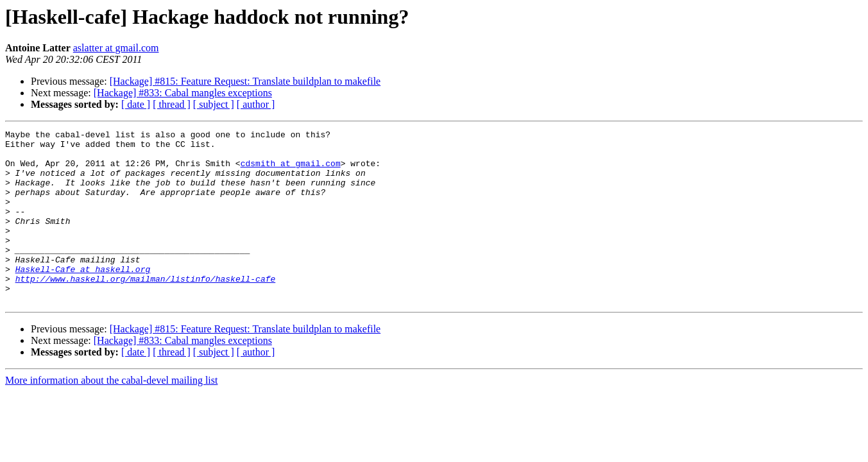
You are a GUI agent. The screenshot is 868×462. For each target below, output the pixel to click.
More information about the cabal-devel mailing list (111, 415)
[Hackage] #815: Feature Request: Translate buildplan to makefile (245, 81)
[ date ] (136, 104)
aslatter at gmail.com (116, 48)
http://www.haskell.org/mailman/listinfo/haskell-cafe (146, 309)
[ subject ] (214, 104)
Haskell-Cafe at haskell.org (83, 298)
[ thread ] (172, 104)
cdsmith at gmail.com (291, 171)
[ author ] (256, 104)
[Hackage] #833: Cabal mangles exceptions (183, 93)
